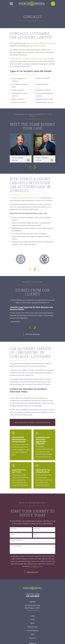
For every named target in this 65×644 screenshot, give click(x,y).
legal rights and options (38, 46)
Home (32, 619)
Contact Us (32, 638)
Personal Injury (32, 627)
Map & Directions (32, 610)
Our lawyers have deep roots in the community (25, 198)
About (32, 623)
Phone (12, 534)
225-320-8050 (32, 596)
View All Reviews (32, 334)
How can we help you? (17, 546)
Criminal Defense (32, 630)
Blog (32, 634)
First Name (14, 529)
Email (35, 534)
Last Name (37, 529)
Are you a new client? (16, 540)
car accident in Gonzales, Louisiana (41, 43)
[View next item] (35, 167)
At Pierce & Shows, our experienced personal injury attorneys (30, 59)
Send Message (32, 572)
